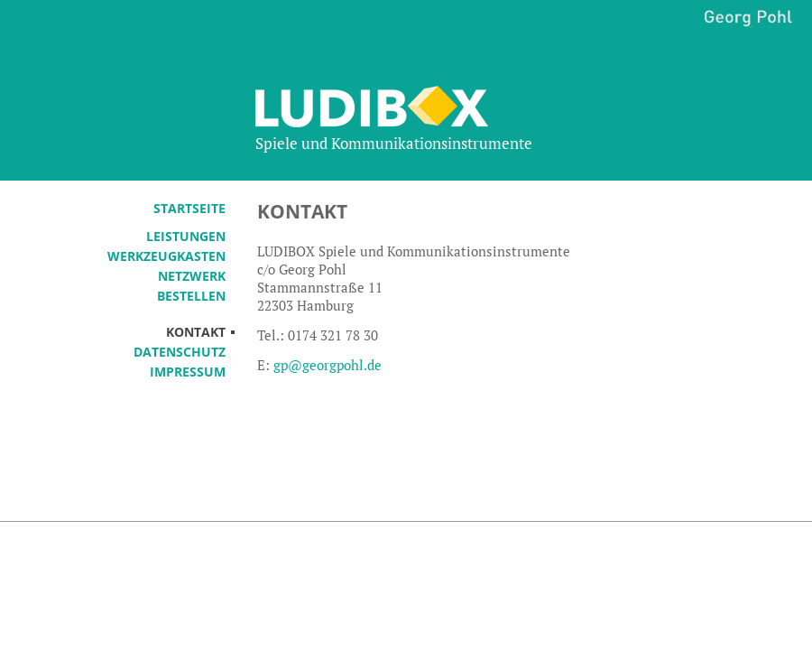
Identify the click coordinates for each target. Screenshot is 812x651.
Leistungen (186, 236)
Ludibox (404, 107)
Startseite (189, 208)
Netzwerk (192, 276)
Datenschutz (180, 352)
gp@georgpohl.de (328, 365)
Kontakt (196, 332)
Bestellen (191, 296)
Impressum (188, 372)
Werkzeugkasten (166, 256)
